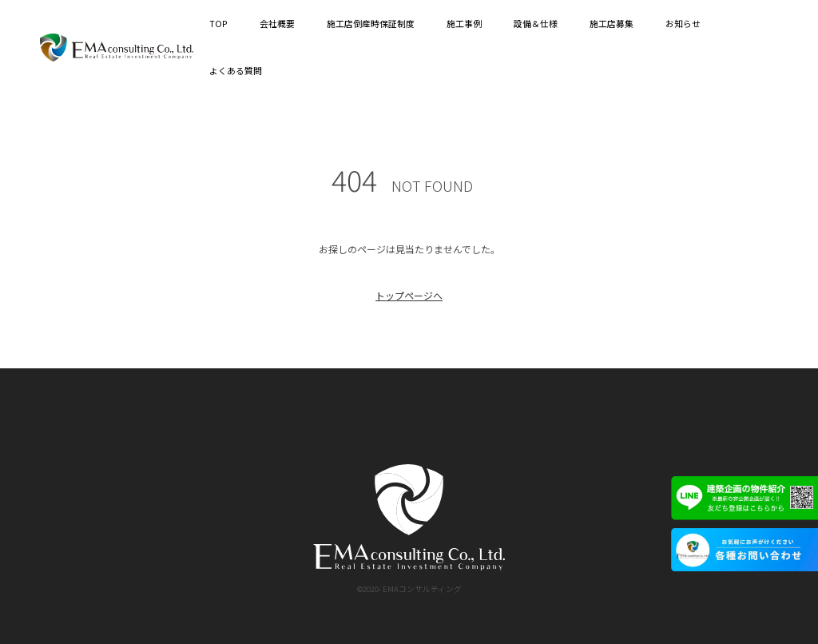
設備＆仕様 (536, 23)
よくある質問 (236, 70)
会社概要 (277, 23)
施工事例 (464, 23)
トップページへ (409, 295)
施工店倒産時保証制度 (371, 23)
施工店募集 (612, 23)
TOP (218, 23)
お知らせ (683, 23)
